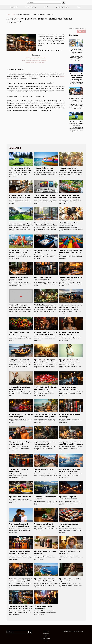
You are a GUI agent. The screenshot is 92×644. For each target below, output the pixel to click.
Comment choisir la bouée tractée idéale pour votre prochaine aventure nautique (45, 170)
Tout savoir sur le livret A (44, 524)
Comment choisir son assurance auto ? (35, 62)
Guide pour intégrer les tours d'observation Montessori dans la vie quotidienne (46, 225)
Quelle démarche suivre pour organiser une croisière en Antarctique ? (70, 471)
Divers (79, 7)
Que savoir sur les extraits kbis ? (21, 497)
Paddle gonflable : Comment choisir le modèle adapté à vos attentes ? (20, 362)
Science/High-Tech (62, 7)
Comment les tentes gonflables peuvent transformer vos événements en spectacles (20, 252)
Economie (14, 7)
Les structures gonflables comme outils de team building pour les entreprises (71, 252)
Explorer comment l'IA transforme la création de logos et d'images (76, 76)
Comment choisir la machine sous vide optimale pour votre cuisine (20, 198)
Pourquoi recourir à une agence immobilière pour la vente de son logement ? (71, 444)
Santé (46, 7)
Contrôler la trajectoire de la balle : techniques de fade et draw (76, 123)
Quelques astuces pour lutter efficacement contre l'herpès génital (70, 362)
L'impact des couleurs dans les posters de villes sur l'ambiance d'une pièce (45, 198)
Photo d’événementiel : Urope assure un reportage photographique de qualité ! (70, 225)
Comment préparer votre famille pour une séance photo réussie (70, 170)
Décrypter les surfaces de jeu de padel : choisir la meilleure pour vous (20, 225)
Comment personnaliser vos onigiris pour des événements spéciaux (70, 198)
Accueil (8, 14)
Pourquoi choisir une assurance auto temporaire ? (35, 60)
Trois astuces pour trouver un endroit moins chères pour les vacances (45, 417)
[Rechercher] (44, 2)
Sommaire (36, 55)
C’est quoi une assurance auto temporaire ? (35, 58)
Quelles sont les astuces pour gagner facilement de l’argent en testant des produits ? (46, 362)
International (31, 7)
